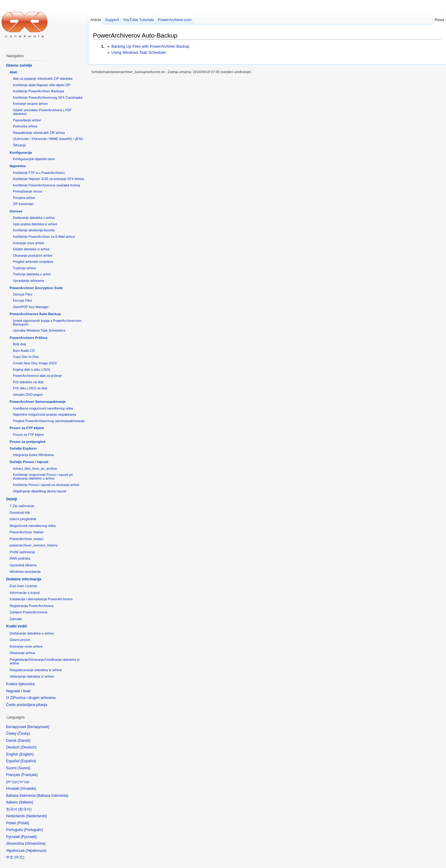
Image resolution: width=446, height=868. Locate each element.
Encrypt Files (22, 300)
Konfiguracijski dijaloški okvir (34, 159)
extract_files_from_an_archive (35, 469)
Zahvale (16, 619)
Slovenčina (35, 844)
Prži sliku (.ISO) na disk (30, 388)
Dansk (24, 741)
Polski (23, 823)
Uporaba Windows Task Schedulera (39, 330)
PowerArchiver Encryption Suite (36, 288)
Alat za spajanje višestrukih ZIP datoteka (43, 79)
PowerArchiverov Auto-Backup (135, 35)
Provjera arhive (24, 198)
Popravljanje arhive (27, 120)
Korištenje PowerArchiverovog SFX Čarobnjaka (48, 97)
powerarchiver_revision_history (33, 545)
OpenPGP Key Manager (31, 307)
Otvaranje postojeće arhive (33, 256)
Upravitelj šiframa (23, 565)
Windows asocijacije (25, 572)
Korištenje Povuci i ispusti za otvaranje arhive (46, 485)
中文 (19, 857)
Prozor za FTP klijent (27, 428)
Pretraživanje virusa (27, 191)
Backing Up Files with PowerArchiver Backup (150, 46)
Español (28, 761)
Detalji (12, 499)
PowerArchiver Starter (26, 532)
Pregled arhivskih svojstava (33, 262)
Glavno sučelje (19, 65)
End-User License (23, 586)
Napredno (18, 166)
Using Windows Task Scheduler (139, 52)
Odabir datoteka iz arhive (31, 249)
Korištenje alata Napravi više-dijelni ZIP (42, 85)
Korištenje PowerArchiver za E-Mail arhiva (44, 237)
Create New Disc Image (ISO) (35, 363)
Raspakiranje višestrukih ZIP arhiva (39, 133)
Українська (36, 851)
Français (29, 775)
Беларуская (38, 727)
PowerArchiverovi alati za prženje (37, 376)
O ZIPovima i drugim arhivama (31, 698)
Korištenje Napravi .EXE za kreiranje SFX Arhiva (48, 179)
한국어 (25, 809)
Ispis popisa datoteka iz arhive (35, 224)
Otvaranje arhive (22, 653)
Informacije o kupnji (24, 593)
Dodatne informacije (24, 579)
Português (33, 830)
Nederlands (37, 816)
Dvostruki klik (20, 513)
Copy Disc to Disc (26, 357)
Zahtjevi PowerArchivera (28, 612)
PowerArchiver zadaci (26, 539)
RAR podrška (20, 558)
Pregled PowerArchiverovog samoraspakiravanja (49, 421)
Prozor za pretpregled (27, 442)
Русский (29, 837)
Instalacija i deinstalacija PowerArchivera (41, 599)
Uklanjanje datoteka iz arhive (32, 676)
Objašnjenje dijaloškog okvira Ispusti (40, 491)
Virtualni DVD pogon (28, 395)
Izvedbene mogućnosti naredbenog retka (43, 408)
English (26, 754)
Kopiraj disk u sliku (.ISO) (31, 370)
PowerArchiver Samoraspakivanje (38, 402)
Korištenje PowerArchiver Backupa (38, 91)
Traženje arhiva (24, 268)
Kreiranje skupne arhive (30, 104)
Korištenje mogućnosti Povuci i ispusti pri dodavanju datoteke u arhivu (43, 476)
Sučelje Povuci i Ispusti (29, 462)
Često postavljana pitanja (27, 705)
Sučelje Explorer (23, 448)
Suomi (24, 768)
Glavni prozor (20, 640)
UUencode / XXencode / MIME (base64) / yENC (48, 139)
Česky (24, 734)
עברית (12, 782)
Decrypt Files (22, 294)
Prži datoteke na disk (28, 382)
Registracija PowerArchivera (31, 606)
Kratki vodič (17, 626)
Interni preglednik (23, 519)
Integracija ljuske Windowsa (33, 455)
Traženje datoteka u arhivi (32, 274)
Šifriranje (19, 145)
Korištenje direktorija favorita (34, 230)
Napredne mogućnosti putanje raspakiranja (44, 414)
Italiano (26, 802)
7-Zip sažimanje (22, 506)
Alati (13, 72)
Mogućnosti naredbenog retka (33, 526)
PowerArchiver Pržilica (28, 338)
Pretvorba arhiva (25, 126)
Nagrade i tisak (18, 691)
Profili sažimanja (22, 552)
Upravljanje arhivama (28, 281)
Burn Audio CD (24, 351)
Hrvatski (28, 789)
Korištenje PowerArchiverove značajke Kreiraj (46, 185)
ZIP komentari (23, 204)
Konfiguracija (21, 153)
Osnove (16, 211)
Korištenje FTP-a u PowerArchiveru (39, 173)
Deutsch (28, 747)
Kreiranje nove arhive (28, 243)
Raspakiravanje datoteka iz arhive (36, 670)
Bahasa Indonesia (52, 796)
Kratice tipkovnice (20, 684)
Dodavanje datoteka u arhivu (34, 218)
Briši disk (19, 344)
